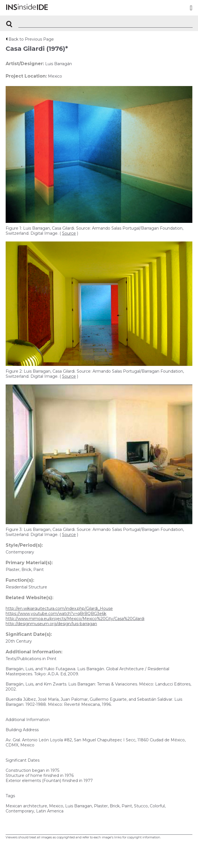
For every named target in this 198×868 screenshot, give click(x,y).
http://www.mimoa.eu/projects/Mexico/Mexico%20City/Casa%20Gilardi (75, 619)
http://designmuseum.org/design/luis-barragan (51, 624)
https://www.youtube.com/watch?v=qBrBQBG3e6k (56, 614)
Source (69, 233)
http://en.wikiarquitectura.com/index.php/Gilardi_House (59, 608)
